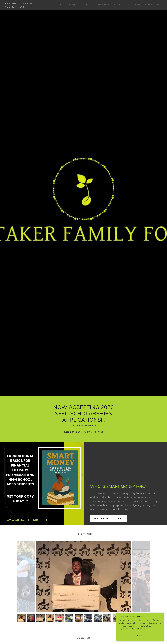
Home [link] (59, 5)
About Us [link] (88, 5)
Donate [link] (118, 5)
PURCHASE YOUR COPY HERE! (109, 518)
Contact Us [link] (103, 5)
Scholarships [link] (133, 5)
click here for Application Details (83, 432)
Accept (140, 635)
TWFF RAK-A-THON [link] (154, 5)
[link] (26, 7)
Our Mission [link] (72, 5)
